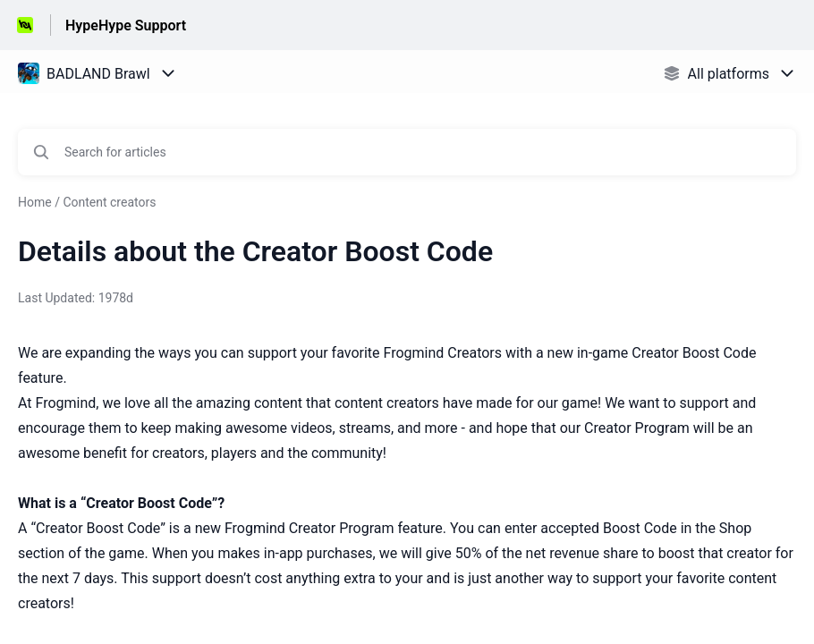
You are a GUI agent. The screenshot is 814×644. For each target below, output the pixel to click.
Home (35, 202)
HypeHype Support (126, 25)
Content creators (109, 202)
